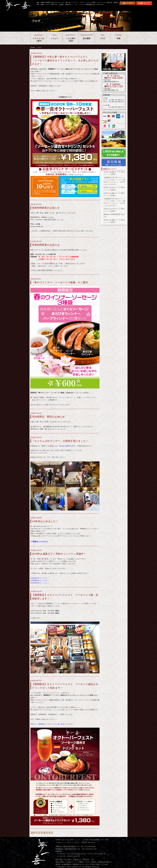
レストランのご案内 (68, 840)
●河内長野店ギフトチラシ (40, 583)
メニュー (78, 840)
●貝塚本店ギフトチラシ (39, 578)
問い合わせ (92, 842)
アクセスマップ (61, 842)
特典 (107, 840)
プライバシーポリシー (74, 842)
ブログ (102, 840)
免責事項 (85, 842)
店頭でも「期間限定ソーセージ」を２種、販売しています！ (52, 724)
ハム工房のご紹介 (87, 840)
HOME (33, 48)
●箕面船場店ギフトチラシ (40, 580)
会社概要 (97, 840)
